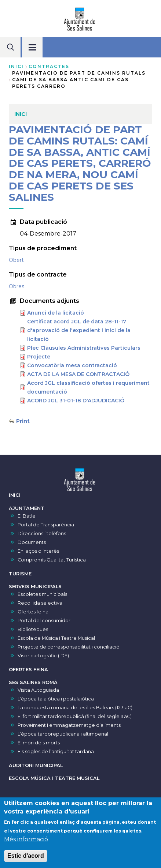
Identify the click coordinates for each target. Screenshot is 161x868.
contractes (49, 66)
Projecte (39, 357)
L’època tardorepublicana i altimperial (63, 734)
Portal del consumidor (44, 621)
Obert (16, 260)
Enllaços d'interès (38, 551)
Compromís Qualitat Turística (52, 560)
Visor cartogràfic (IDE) (43, 656)
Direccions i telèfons (42, 533)
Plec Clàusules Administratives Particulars (84, 348)
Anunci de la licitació (56, 313)
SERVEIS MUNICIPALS (35, 587)
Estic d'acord (26, 858)
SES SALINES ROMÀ (33, 682)
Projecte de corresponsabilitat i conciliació (69, 647)
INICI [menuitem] (21, 114)
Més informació (26, 842)
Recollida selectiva (40, 603)
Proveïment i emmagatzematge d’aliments (69, 725)
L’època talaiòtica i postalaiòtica (56, 699)
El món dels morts (39, 743)
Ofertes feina (33, 612)
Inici (16, 66)
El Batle (27, 516)
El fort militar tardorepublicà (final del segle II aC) (75, 716)
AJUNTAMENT (27, 508)
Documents (32, 542)
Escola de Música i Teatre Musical (56, 638)
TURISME (20, 574)
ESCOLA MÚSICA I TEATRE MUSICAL (54, 778)
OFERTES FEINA (28, 670)
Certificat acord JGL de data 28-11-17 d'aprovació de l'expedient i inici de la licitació (79, 330)
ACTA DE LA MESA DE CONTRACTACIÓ (78, 374)
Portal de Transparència (46, 525)
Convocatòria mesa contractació (72, 365)
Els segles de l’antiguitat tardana (56, 751)
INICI (15, 495)
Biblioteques (33, 629)
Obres (17, 286)
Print (23, 421)
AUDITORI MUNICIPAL (36, 765)
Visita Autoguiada (38, 690)
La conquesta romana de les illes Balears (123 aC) (75, 708)
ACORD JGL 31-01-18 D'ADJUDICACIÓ (76, 401)
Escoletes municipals (42, 594)
